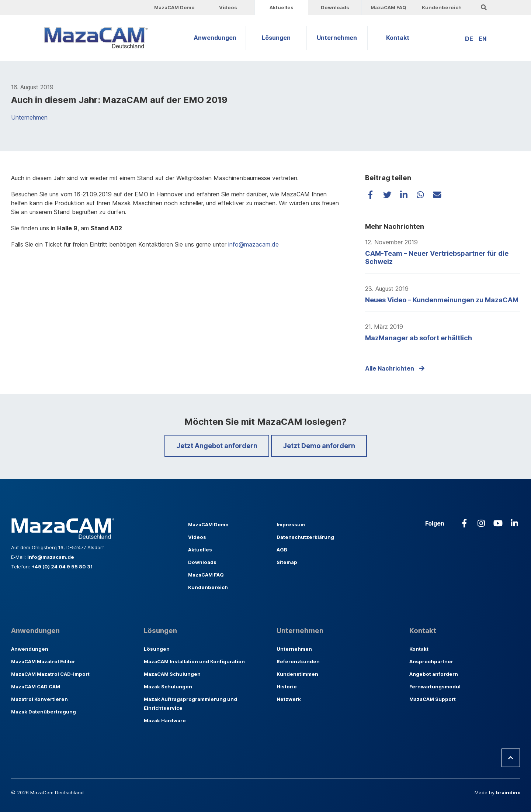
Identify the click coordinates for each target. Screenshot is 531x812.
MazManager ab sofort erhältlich (419, 338)
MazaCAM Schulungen (172, 674)
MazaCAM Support (433, 699)
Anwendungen (215, 38)
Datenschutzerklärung (305, 537)
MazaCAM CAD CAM (36, 687)
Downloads (335, 7)
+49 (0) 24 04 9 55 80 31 (62, 567)
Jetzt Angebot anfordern (217, 446)
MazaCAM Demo (174, 7)
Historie (287, 687)
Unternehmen (337, 38)
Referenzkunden (298, 661)
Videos (228, 7)
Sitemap (287, 562)
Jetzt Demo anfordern (319, 446)
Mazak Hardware (165, 720)
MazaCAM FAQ (388, 7)
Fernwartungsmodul (435, 687)
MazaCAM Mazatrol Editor (43, 661)
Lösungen (276, 38)
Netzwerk (289, 699)
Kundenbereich (442, 7)
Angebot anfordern (434, 674)
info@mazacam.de (253, 244)
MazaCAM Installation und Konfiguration (194, 661)
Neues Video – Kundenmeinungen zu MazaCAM (442, 300)
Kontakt (398, 38)
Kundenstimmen (297, 674)
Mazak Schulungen (168, 687)
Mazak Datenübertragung (44, 712)
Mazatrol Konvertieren (39, 699)
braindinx (508, 792)
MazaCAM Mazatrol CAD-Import (50, 674)
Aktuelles (282, 7)
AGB (282, 550)
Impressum (291, 524)
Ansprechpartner (431, 661)
